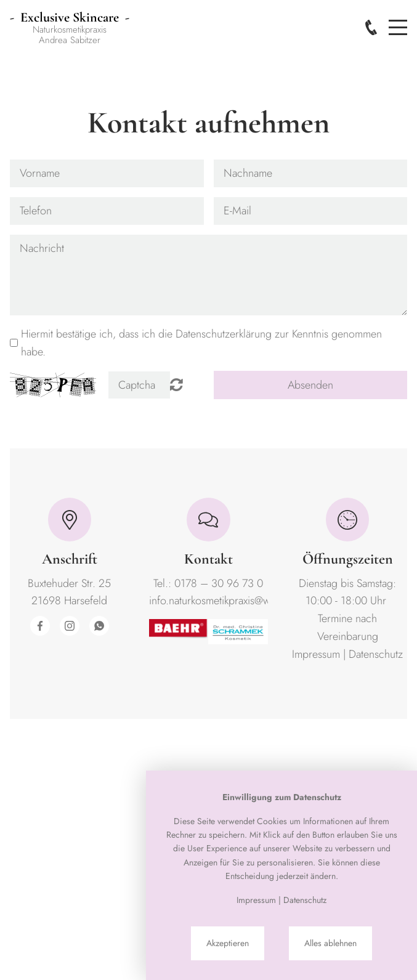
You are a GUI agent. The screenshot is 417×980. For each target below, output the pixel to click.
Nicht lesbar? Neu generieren (176, 384)
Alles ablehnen (330, 943)
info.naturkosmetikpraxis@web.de (223, 601)
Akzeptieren (228, 943)
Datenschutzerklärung (224, 334)
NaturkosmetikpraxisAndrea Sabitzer (70, 29)
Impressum (316, 654)
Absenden (310, 385)
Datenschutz (376, 654)
